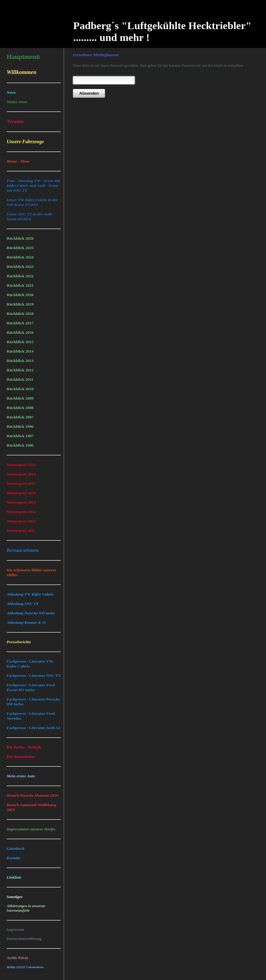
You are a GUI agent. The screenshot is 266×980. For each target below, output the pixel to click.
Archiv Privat (17, 958)
